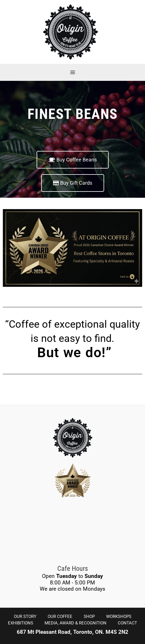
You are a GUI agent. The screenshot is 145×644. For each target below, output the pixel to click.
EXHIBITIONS (21, 623)
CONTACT (127, 623)
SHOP (89, 616)
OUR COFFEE (60, 616)
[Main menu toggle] (72, 72)
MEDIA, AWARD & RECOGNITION (75, 623)
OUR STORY (25, 616)
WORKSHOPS (119, 616)
